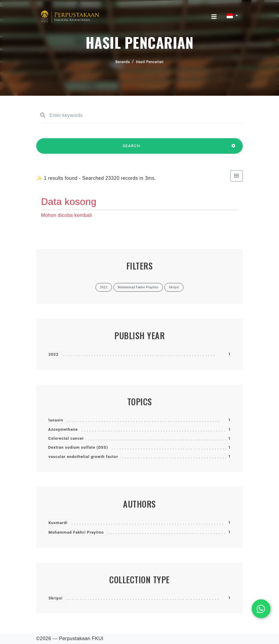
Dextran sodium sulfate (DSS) (78, 447)
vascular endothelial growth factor (83, 457)
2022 (54, 354)
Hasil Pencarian (150, 62)
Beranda (123, 62)
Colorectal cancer (66, 438)
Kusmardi (58, 523)
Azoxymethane (63, 429)
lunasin (56, 420)
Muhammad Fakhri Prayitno (76, 532)
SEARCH (131, 149)
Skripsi (56, 598)
